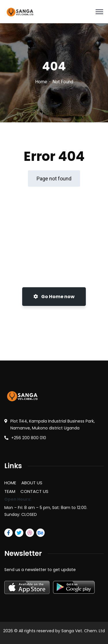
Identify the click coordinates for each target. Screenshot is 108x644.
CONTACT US (34, 491)
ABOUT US (32, 483)
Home (41, 82)
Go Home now (54, 297)
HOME (10, 483)
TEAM (10, 491)
